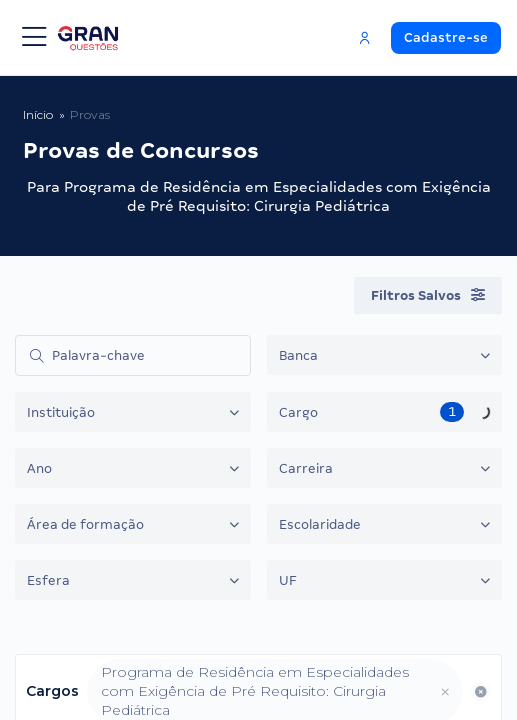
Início (38, 114)
